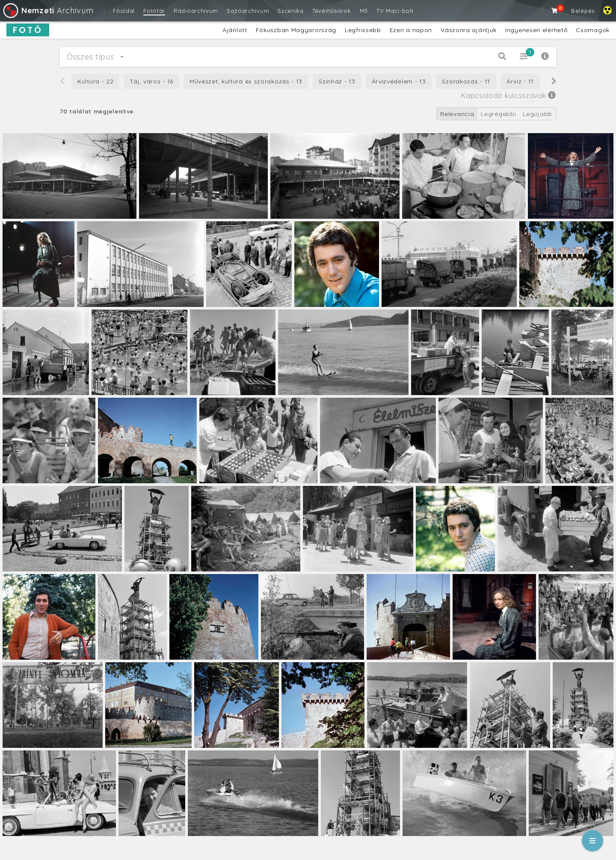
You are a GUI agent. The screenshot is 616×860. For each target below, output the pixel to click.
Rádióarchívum (196, 11)
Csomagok (593, 30)
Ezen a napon (411, 30)
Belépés (583, 11)
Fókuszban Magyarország (296, 30)
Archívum (48, 10)
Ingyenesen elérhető (536, 30)
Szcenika (291, 11)
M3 (364, 11)
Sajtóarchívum (248, 11)
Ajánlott (235, 30)
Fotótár (154, 11)
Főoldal (124, 11)
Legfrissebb (363, 30)
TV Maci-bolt (395, 11)
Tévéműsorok (332, 11)
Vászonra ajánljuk (469, 30)
